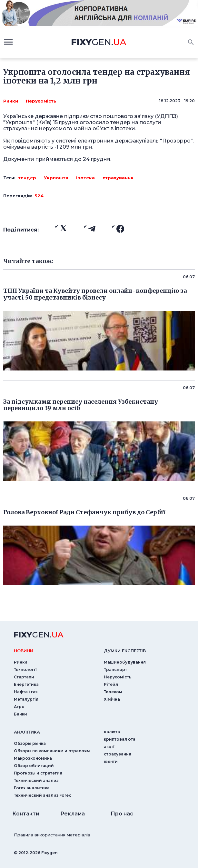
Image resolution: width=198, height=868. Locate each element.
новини (24, 651)
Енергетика (26, 684)
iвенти (111, 761)
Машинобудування (125, 662)
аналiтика (27, 732)
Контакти (26, 814)
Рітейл (111, 684)
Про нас (122, 814)
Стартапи (24, 677)
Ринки (11, 101)
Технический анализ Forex (42, 795)
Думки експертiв (125, 651)
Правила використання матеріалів (52, 835)
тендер (27, 178)
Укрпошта (56, 178)
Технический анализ (36, 780)
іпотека (85, 178)
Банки (20, 714)
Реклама (73, 814)
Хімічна (112, 699)
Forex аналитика (32, 788)
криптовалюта (120, 739)
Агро (19, 707)
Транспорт (115, 670)
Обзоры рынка (30, 743)
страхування (118, 178)
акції (109, 747)
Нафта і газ (26, 692)
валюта (112, 732)
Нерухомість (41, 101)
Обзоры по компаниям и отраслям (52, 751)
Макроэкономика (33, 758)
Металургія (26, 699)
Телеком (113, 692)
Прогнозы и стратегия (38, 773)
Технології (25, 670)
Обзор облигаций (34, 766)
